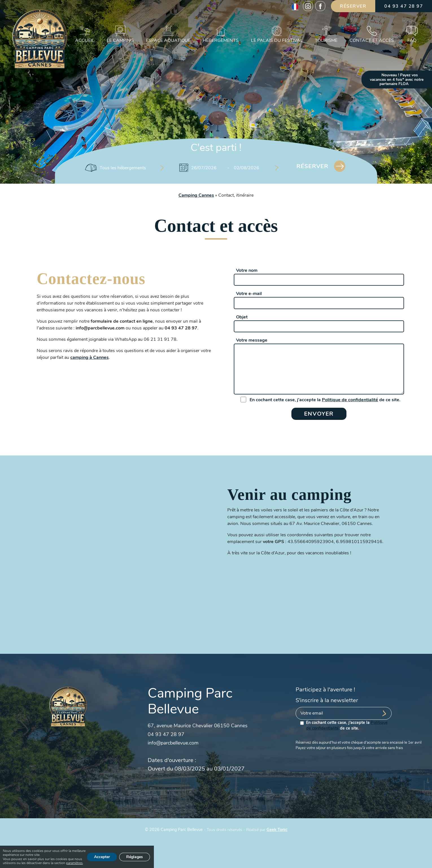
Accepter (102, 857)
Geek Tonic (277, 830)
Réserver (353, 6)
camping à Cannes (90, 357)
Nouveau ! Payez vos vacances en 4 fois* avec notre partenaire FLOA (397, 79)
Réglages (135, 857)
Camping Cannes (196, 195)
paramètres (74, 863)
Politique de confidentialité (350, 400)
